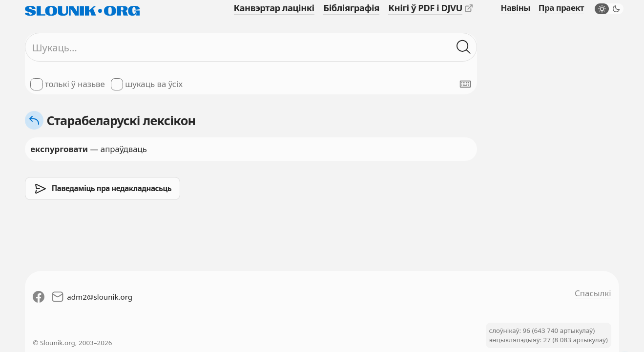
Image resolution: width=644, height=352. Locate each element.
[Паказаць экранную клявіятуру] (465, 84)
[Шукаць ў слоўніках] (464, 47)
